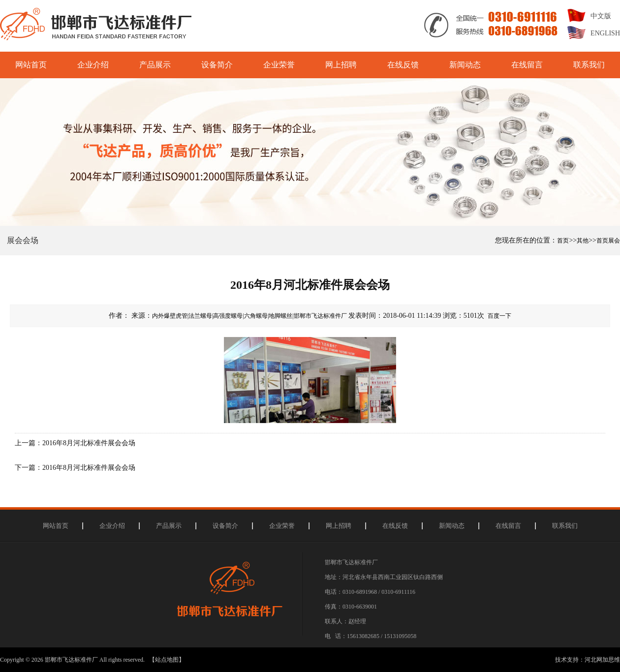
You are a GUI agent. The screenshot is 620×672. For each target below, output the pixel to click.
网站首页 (31, 65)
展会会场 (23, 240)
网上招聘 (341, 65)
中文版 (601, 16)
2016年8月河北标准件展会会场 (89, 443)
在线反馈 (403, 65)
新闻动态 (465, 65)
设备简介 (217, 65)
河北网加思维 (602, 660)
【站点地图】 (167, 660)
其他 (583, 241)
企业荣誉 (279, 65)
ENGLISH (605, 33)
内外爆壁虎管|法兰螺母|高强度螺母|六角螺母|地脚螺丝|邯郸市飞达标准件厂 (249, 316)
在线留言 (527, 65)
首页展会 (608, 241)
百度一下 (499, 316)
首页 (563, 241)
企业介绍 (93, 65)
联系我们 (589, 65)
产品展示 (155, 65)
